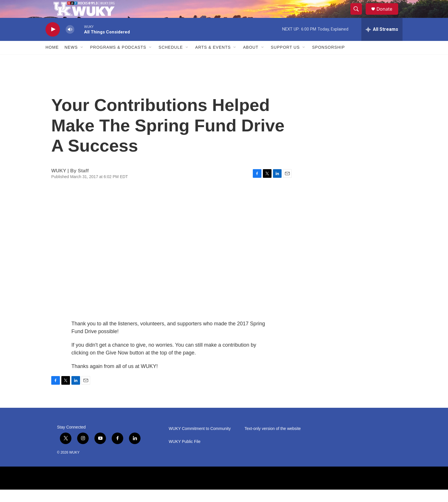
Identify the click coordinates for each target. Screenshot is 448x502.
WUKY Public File (185, 454)
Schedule (171, 60)
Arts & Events (213, 60)
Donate (388, 15)
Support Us (285, 60)
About (251, 60)
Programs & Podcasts (118, 60)
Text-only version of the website (273, 441)
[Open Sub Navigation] (82, 60)
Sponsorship (329, 60)
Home (52, 60)
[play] (53, 42)
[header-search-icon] (359, 15)
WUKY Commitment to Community (200, 441)
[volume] (70, 42)
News (71, 60)
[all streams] (382, 42)
